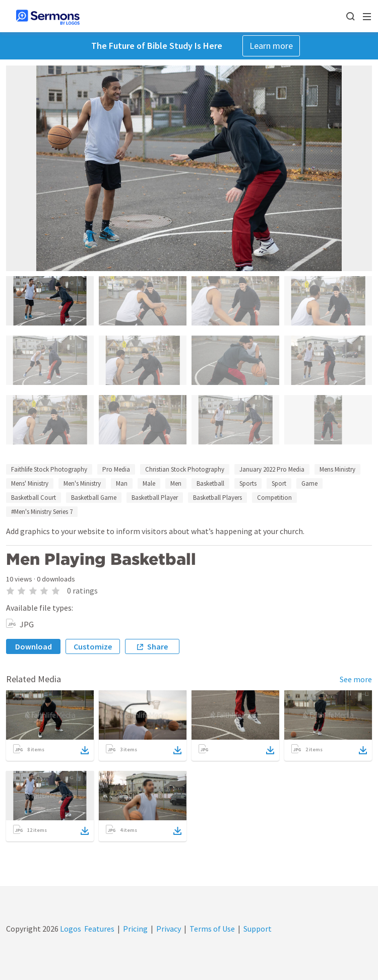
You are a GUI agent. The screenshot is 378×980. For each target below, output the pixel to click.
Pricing (135, 929)
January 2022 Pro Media (272, 469)
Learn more (271, 46)
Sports (248, 483)
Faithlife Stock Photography (49, 469)
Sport (279, 483)
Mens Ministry (337, 469)
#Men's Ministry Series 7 (42, 512)
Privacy (169, 929)
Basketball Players (217, 498)
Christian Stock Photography (185, 469)
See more (356, 679)
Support (258, 929)
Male (149, 483)
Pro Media (116, 469)
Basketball (210, 483)
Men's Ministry (82, 483)
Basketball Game (94, 498)
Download (34, 646)
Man (122, 483)
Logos (70, 929)
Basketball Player (155, 498)
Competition (274, 498)
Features (99, 929)
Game (309, 483)
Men (176, 483)
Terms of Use (212, 929)
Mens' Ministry (30, 483)
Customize (93, 646)
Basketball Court (34, 498)
